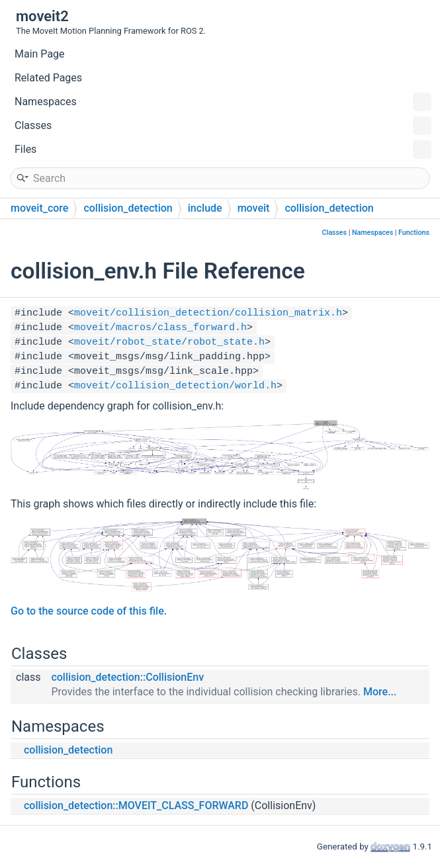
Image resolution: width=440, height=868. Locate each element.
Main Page (40, 54)
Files (223, 150)
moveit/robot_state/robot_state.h (169, 342)
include (205, 208)
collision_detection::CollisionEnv (127, 677)
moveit (254, 208)
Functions (414, 233)
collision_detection (128, 208)
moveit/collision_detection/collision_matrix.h (208, 313)
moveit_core (39, 208)
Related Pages (48, 78)
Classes (223, 126)
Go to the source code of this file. (89, 611)
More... (380, 692)
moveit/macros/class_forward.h (160, 328)
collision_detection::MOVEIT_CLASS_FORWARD (136, 805)
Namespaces (223, 102)
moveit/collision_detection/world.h (175, 386)
